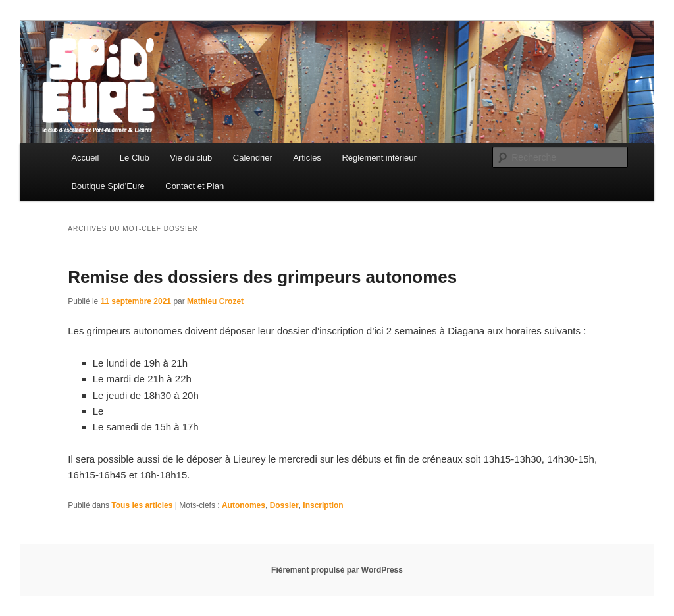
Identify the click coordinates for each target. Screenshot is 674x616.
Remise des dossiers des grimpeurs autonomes (262, 277)
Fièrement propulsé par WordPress (337, 570)
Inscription (323, 505)
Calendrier (253, 158)
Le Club (135, 158)
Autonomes (244, 505)
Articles (307, 158)
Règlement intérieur (379, 158)
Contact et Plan (194, 186)
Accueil (85, 158)
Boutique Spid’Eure (108, 186)
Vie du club (191, 158)
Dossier (284, 505)
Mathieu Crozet (215, 301)
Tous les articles (142, 505)
